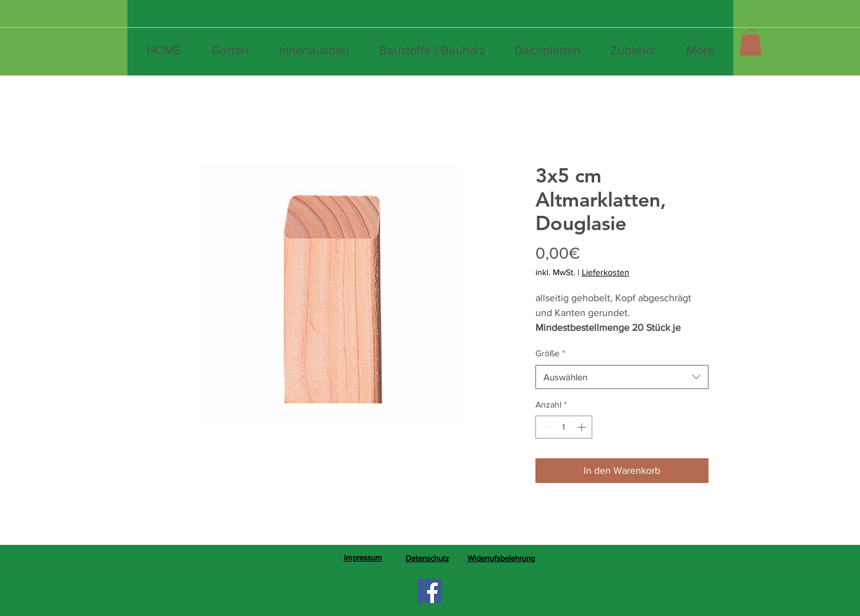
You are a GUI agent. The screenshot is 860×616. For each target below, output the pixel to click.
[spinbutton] (564, 427)
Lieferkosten (606, 272)
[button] (751, 42)
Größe (550, 353)
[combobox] (622, 377)
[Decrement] (545, 427)
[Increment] (583, 427)
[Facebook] (429, 591)
